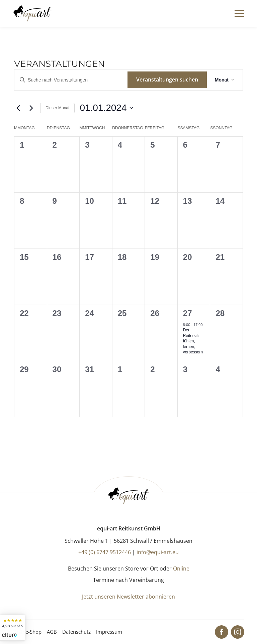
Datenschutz (76, 632)
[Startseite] (32, 13)
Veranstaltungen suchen (167, 79)
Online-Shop (27, 632)
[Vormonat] (18, 108)
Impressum (109, 632)
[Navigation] (239, 13)
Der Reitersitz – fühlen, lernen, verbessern (193, 341)
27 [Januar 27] (188, 313)
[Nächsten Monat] (31, 108)
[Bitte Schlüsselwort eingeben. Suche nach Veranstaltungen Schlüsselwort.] (71, 80)
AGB (52, 632)
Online (181, 569)
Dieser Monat (57, 108)
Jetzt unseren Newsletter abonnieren (128, 597)
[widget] (13, 628)
